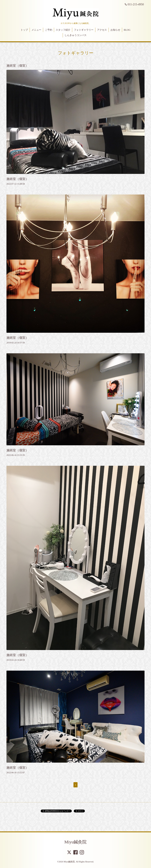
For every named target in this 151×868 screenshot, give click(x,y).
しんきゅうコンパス (76, 35)
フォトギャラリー (84, 30)
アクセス (102, 30)
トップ (24, 30)
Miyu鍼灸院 (75, 842)
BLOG (127, 30)
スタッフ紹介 (63, 30)
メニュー (36, 30)
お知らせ (115, 30)
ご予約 (49, 30)
